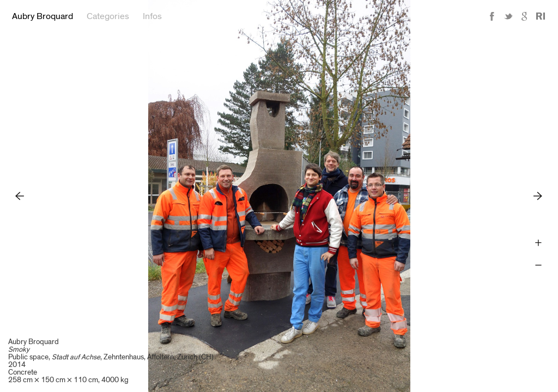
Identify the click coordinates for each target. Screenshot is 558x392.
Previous (20, 196)
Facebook (492, 17)
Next (538, 196)
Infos (152, 16)
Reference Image (541, 17)
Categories (108, 16)
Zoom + (538, 243)
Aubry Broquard (43, 16)
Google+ (525, 17)
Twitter (508, 17)
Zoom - (538, 265)
